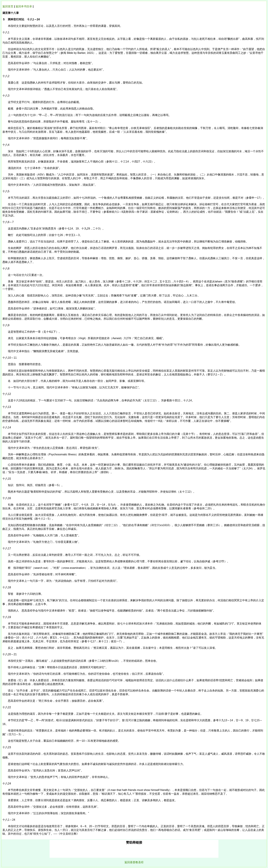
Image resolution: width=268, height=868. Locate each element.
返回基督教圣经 (134, 862)
